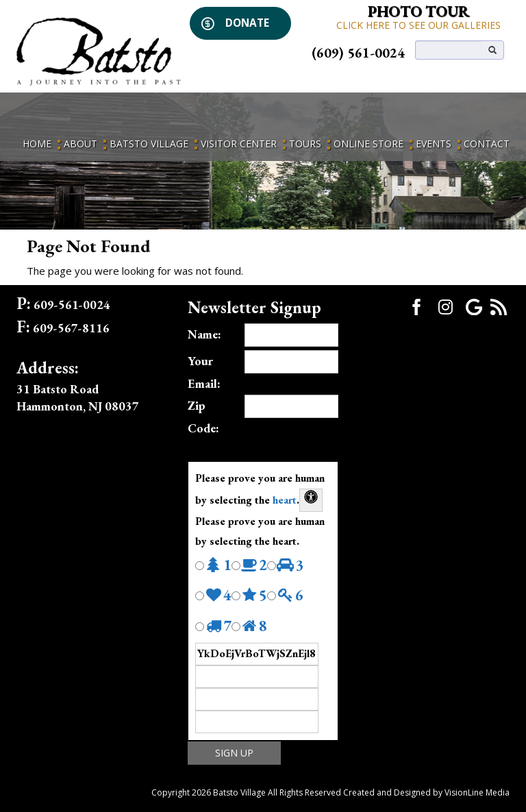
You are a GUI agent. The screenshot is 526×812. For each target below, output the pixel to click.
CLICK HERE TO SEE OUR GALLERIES (418, 25)
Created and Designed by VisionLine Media (426, 792)
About (80, 144)
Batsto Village (149, 144)
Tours (305, 144)
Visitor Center (239, 144)
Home (37, 144)
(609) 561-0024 (358, 53)
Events (434, 144)
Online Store (368, 144)
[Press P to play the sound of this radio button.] (200, 566)
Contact (487, 144)
